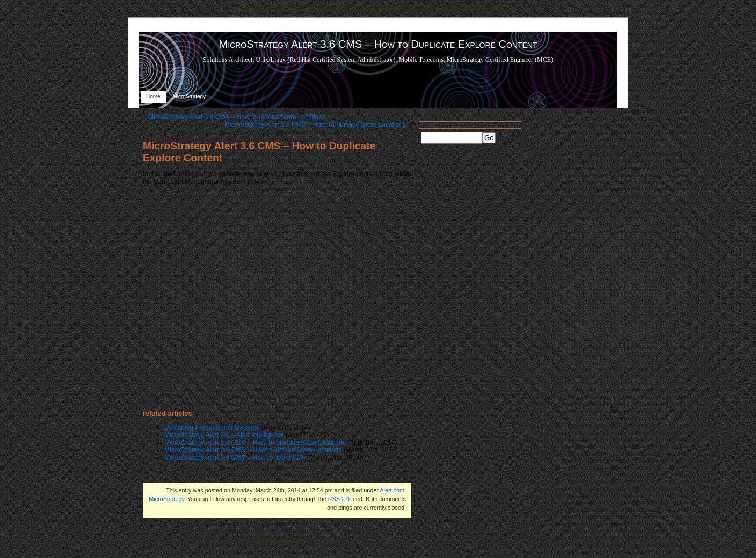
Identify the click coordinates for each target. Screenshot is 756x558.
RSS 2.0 (339, 499)
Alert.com (392, 490)
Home (153, 96)
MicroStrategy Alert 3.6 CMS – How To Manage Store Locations (315, 125)
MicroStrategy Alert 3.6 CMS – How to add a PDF (235, 458)
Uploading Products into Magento (212, 427)
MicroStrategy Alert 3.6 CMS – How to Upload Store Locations (237, 117)
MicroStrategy (189, 96)
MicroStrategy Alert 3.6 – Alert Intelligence (224, 435)
